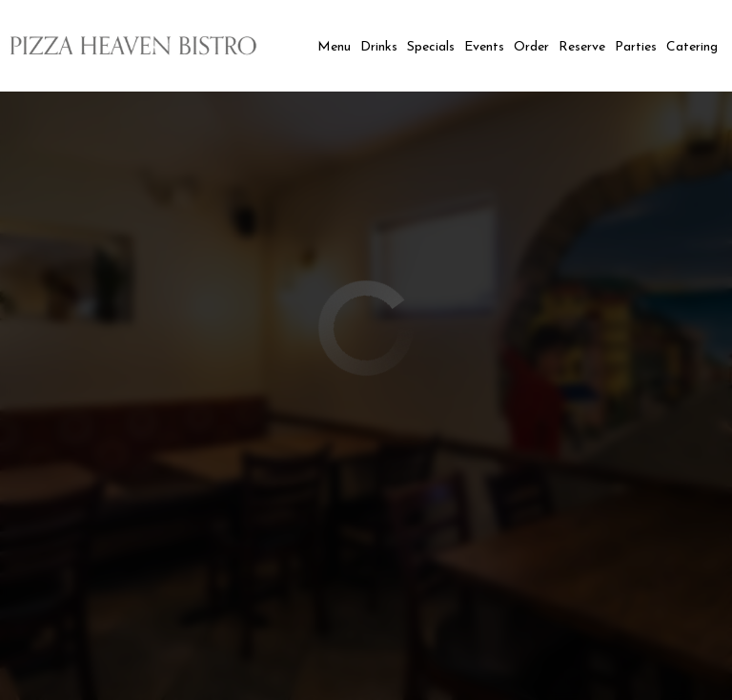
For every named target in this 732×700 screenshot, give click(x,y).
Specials (431, 47)
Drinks (379, 47)
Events (484, 47)
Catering (692, 47)
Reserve (582, 47)
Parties (636, 47)
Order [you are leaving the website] (531, 47)
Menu (334, 47)
